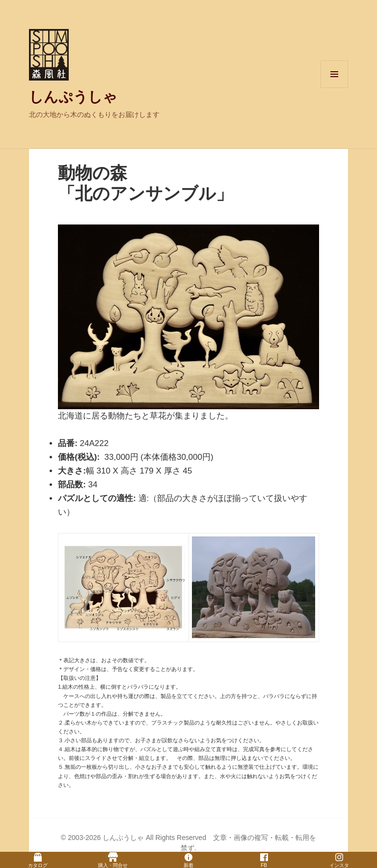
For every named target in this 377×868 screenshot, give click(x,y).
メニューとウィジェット (334, 88)
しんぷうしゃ (73, 97)
